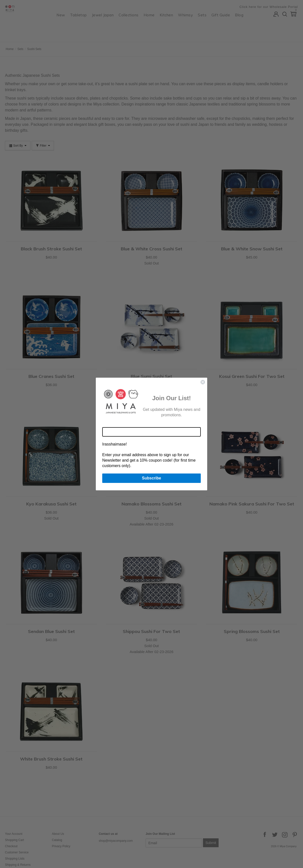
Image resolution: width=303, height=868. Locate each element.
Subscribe (151, 478)
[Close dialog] (203, 382)
